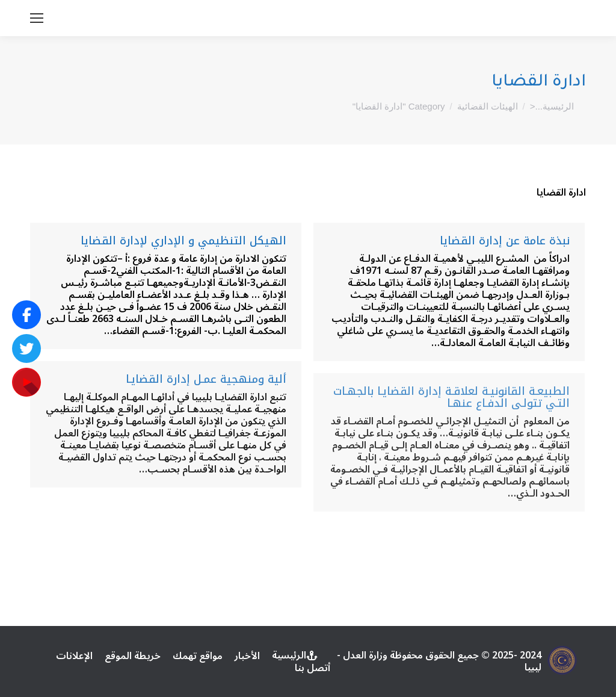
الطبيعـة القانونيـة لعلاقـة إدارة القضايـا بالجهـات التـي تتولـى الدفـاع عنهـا (451, 397)
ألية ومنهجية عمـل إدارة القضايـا (206, 379)
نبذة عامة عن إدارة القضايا (505, 241)
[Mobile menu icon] (37, 18)
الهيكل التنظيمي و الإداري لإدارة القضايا (183, 241)
